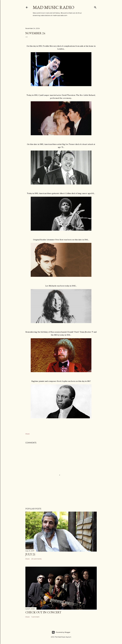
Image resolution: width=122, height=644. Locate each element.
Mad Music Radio (54, 7)
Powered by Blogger (61, 632)
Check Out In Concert (43, 612)
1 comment (35, 617)
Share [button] (27, 434)
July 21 (30, 554)
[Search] (95, 7)
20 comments (36, 559)
